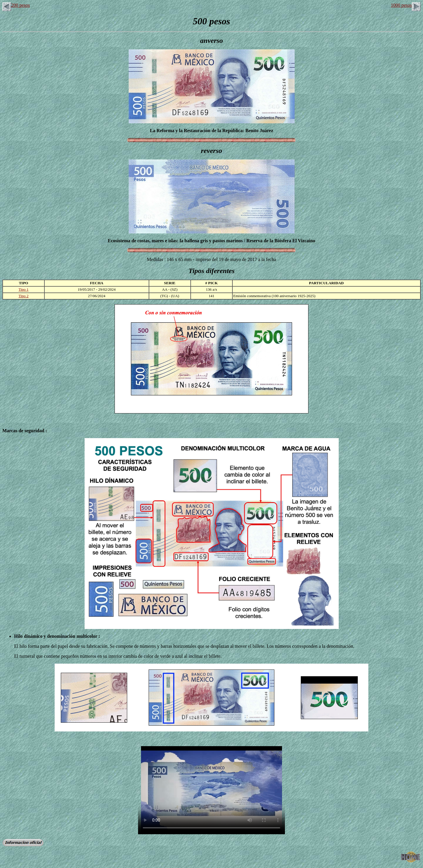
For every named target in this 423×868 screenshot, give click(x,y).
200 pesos (16, 5)
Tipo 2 (23, 296)
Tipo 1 (23, 289)
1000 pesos (406, 5)
